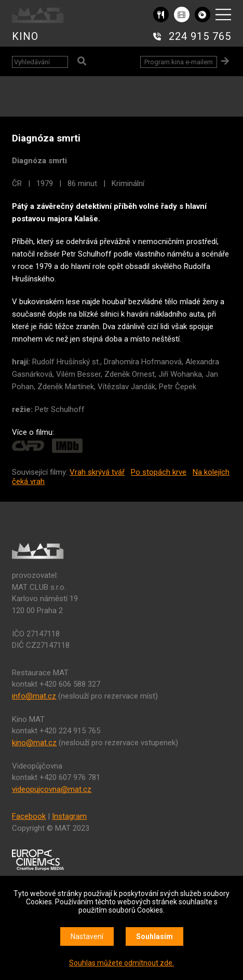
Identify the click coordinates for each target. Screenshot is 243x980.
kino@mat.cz (34, 743)
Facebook (29, 816)
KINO (25, 36)
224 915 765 (200, 36)
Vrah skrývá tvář (97, 472)
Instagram (69, 816)
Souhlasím (154, 936)
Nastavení (87, 936)
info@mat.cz (34, 696)
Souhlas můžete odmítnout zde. (122, 963)
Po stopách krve (159, 472)
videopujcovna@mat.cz (52, 789)
